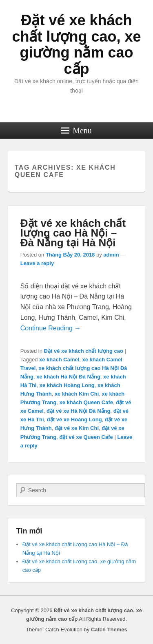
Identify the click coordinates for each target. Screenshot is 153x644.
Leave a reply (37, 263)
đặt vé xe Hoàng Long (74, 419)
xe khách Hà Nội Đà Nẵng (68, 377)
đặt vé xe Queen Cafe (86, 437)
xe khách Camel (59, 360)
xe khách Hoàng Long (67, 385)
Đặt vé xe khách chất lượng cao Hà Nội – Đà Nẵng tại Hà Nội (73, 233)
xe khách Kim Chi (77, 394)
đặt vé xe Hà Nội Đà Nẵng (78, 411)
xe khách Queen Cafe (86, 402)
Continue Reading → (51, 328)
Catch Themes (109, 630)
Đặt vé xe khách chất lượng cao (84, 351)
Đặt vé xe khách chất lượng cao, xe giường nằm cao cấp (76, 44)
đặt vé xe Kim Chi (77, 428)
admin (111, 255)
